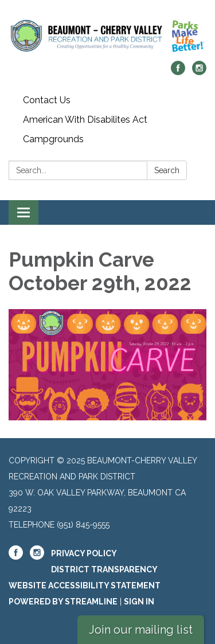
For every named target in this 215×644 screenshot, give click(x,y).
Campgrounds (53, 139)
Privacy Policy (84, 553)
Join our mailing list (141, 630)
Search (167, 170)
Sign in (139, 602)
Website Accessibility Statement (85, 586)
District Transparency (104, 569)
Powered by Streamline (63, 602)
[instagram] (199, 72)
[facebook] (178, 72)
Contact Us (47, 100)
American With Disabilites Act (85, 120)
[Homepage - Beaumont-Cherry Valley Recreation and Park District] (107, 36)
